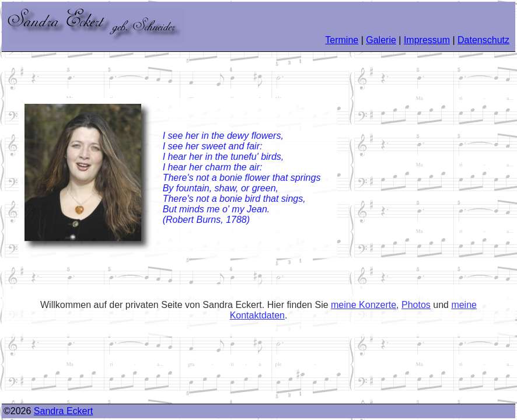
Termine (342, 40)
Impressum (427, 40)
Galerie (381, 40)
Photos (416, 305)
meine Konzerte (364, 305)
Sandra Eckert (63, 411)
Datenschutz (483, 40)
